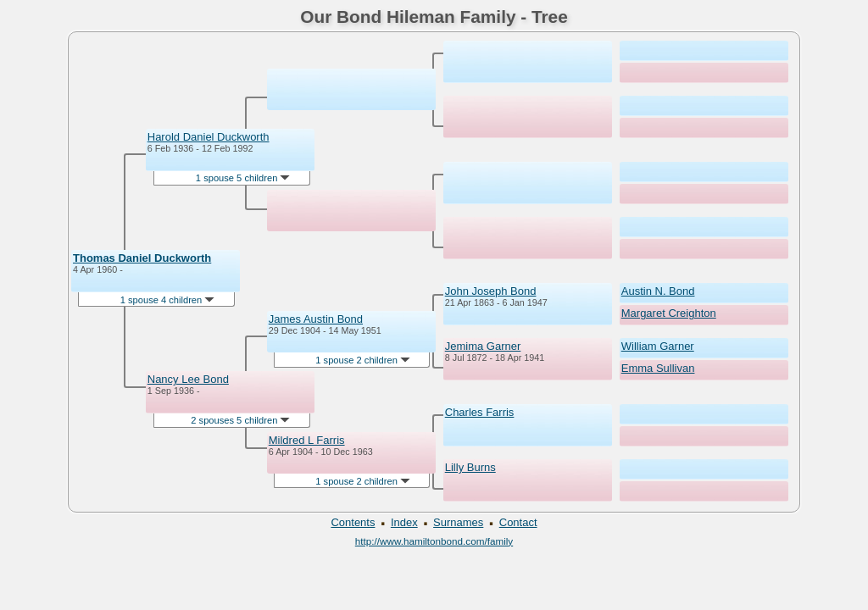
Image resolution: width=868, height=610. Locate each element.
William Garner (658, 346)
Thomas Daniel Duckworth (142, 258)
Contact (518, 522)
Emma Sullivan (658, 368)
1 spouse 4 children (168, 300)
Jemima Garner (483, 346)
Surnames (458, 522)
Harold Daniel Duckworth (209, 137)
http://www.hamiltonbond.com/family (434, 541)
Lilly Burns (470, 467)
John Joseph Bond (491, 291)
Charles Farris (480, 412)
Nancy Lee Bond (188, 379)
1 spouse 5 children (243, 178)
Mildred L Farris (307, 440)
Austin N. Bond (658, 291)
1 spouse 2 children (363, 360)
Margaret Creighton (669, 313)
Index (404, 522)
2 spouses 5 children (240, 420)
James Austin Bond (316, 319)
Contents (353, 522)
